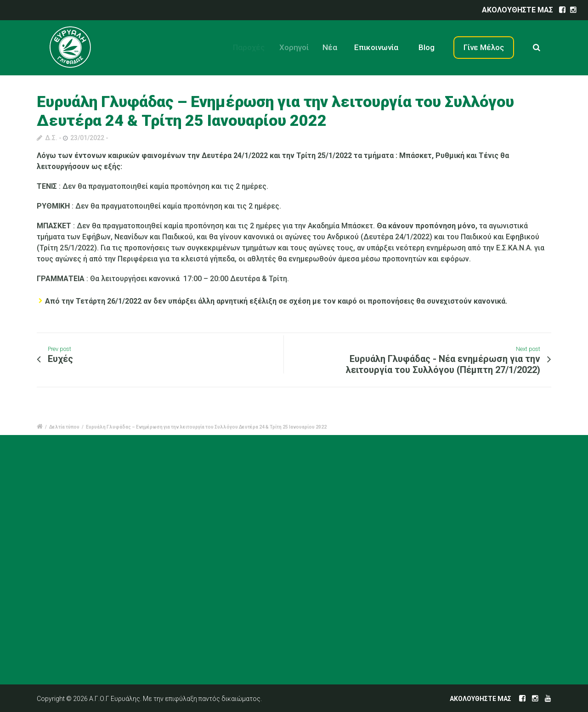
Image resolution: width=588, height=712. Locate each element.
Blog (427, 47)
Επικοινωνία (379, 47)
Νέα (336, 47)
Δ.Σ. (51, 138)
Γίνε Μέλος (484, 47)
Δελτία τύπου (64, 427)
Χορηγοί (299, 47)
